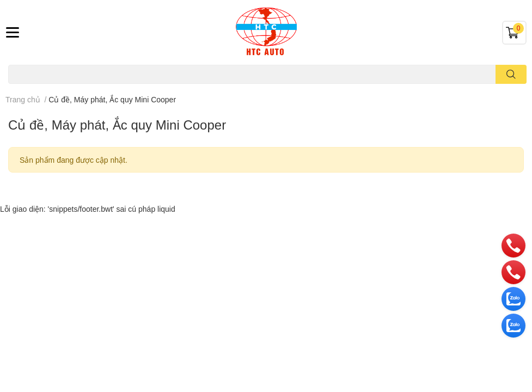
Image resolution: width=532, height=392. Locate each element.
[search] (511, 74)
